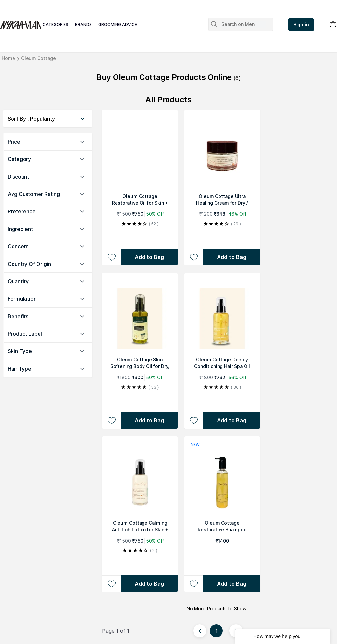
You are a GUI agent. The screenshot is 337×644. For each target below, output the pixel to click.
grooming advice (118, 25)
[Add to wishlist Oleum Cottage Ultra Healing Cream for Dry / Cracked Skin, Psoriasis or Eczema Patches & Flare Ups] (194, 257)
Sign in (301, 25)
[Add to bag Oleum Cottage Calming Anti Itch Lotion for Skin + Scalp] (149, 584)
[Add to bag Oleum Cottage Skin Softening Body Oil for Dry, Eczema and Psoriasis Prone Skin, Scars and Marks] (149, 420)
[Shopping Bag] (333, 25)
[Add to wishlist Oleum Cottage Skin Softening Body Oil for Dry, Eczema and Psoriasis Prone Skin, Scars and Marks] (111, 420)
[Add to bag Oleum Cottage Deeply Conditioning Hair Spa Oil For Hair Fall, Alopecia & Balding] (232, 420)
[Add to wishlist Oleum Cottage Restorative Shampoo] (194, 584)
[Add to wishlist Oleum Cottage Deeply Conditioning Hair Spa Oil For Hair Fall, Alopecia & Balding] (194, 420)
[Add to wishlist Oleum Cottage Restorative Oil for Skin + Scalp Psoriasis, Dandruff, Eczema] (111, 257)
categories (56, 25)
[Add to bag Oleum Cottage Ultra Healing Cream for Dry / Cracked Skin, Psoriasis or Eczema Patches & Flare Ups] (232, 257)
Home (8, 58)
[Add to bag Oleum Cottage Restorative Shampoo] (232, 584)
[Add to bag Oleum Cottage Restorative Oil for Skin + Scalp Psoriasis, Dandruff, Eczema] (149, 257)
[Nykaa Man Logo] (20, 23)
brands (83, 25)
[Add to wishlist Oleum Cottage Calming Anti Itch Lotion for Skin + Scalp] (111, 584)
